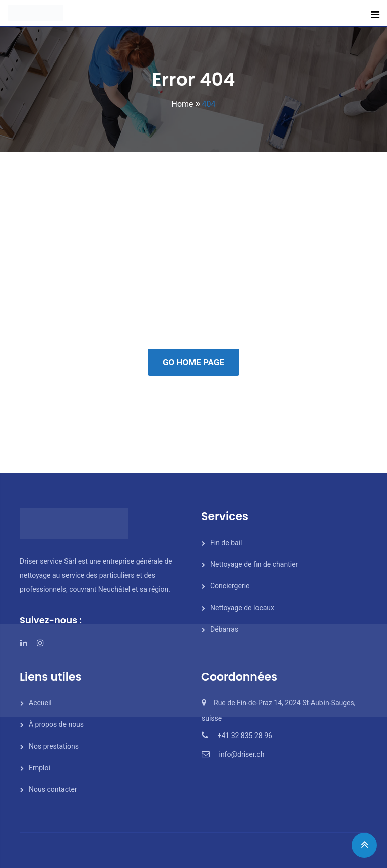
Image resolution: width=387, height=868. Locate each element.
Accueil (40, 703)
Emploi (40, 768)
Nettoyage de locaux (242, 608)
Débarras (224, 629)
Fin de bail (226, 543)
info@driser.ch (241, 754)
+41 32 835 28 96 (244, 736)
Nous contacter (53, 789)
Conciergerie (230, 586)
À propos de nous (56, 724)
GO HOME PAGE (193, 362)
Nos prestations (54, 746)
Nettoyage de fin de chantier (254, 564)
